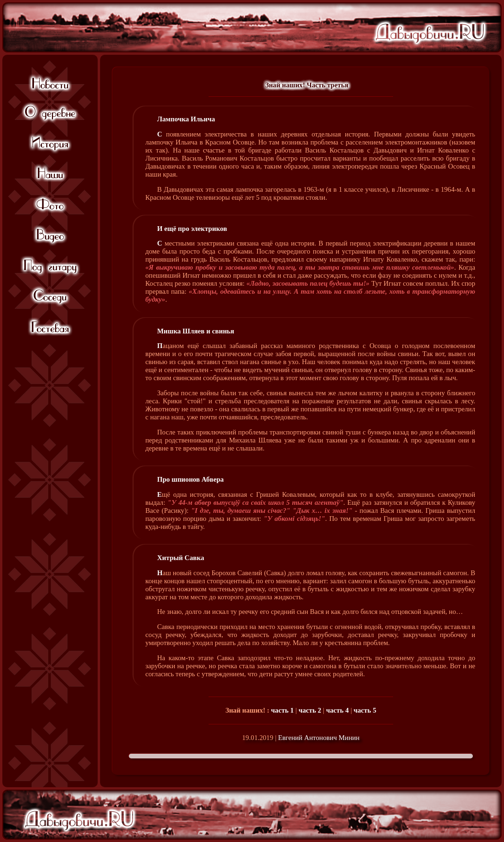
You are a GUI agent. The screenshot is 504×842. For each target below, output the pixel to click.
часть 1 (282, 710)
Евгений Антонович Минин (319, 738)
